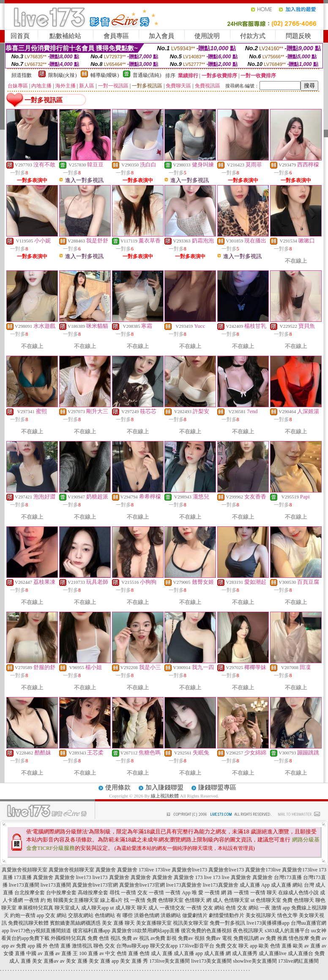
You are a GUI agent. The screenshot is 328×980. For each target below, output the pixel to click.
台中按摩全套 (61, 893)
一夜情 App (178, 893)
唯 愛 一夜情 (206, 893)
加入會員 (161, 36)
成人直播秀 (245, 953)
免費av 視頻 (191, 938)
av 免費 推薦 (274, 938)
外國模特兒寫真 (68, 938)
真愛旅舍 (106, 870)
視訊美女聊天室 (191, 923)
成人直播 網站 (287, 885)
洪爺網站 (171, 915)
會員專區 (116, 36)
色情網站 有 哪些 (114, 915)
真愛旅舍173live (263, 870)
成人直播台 (301, 953)
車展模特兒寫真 (36, 908)
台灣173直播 (288, 877)
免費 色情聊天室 (165, 900)
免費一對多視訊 (227, 923)
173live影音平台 (197, 946)
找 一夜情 (135, 900)
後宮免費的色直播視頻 (206, 931)
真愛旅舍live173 (189, 870)
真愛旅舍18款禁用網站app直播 (146, 931)
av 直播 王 (67, 953)
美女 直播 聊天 (118, 923)
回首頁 (20, 36)
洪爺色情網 (147, 915)
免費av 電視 (219, 938)
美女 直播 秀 (134, 961)
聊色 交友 (104, 946)
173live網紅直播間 (298, 961)
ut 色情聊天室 (266, 900)
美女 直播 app (104, 961)
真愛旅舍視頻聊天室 (25, 870)
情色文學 (287, 915)
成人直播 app (188, 953)
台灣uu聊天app (133, 946)
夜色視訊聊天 (248, 931)
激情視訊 (82, 946)
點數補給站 (65, 36)
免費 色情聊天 (298, 900)
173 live (204, 877)
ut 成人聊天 (123, 908)
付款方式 (253, 36)
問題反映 (298, 36)
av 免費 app (23, 946)
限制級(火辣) (63, 75)
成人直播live (273, 953)
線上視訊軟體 (165, 796)
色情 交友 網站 (242, 908)
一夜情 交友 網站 (205, 908)
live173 (84, 877)
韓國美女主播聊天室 (76, 900)
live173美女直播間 (211, 961)
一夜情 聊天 (264, 893)
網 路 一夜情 (235, 893)
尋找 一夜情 (123, 893)
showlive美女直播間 (255, 961)
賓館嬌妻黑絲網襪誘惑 (75, 923)
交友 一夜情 (151, 893)
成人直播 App (255, 885)
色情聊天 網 (198, 900)
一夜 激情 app (275, 908)
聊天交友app (164, 946)
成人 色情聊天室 (231, 900)
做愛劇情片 (195, 915)
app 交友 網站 (52, 915)
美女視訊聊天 (261, 915)
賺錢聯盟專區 (217, 787)
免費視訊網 (246, 938)
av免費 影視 (164, 938)
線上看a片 (111, 900)
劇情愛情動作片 (227, 915)
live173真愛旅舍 (184, 885)
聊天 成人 (148, 908)
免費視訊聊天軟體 (28, 923)
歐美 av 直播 (307, 946)
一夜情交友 (172, 908)
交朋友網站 (81, 915)
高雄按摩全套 (93, 893)
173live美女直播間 (169, 961)
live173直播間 (24, 885)
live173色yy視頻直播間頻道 (41, 931)
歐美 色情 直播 (275, 946)
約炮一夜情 (23, 915)
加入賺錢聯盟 (164, 787)
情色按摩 (299, 938)
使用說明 (207, 36)
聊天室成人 (67, 908)
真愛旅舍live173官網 (95, 885)
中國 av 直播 (40, 953)
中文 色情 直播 (122, 953)
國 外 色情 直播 (53, 946)
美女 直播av (45, 961)
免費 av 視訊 (135, 938)
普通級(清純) (147, 75)
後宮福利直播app (92, 931)
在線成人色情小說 (298, 893)
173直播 (23, 877)
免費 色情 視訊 (104, 938)
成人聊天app (95, 908)
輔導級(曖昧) (105, 75)
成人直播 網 (217, 953)
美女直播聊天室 (154, 923)
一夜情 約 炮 (38, 900)
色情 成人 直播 (156, 953)
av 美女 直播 (74, 961)
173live (146, 870)
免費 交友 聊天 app (236, 946)
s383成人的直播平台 (287, 931)
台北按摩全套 (30, 893)
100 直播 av (92, 953)
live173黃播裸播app (268, 923)
